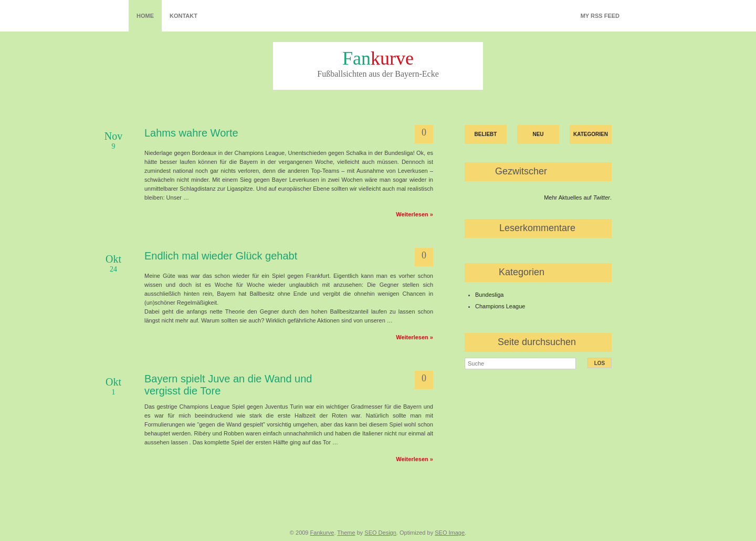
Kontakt (183, 16)
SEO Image (450, 533)
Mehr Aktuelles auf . (578, 197)
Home (145, 16)
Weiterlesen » (414, 214)
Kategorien (591, 134)
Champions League (500, 306)
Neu (538, 134)
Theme (346, 533)
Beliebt (486, 134)
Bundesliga (489, 295)
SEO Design (380, 533)
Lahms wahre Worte (191, 133)
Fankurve (322, 533)
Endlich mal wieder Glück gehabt (221, 256)
